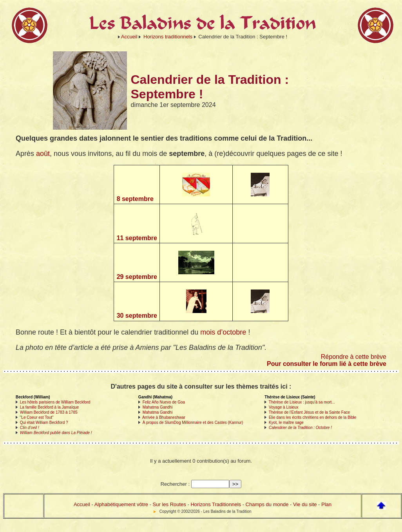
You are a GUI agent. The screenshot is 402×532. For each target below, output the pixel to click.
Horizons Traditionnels (216, 504)
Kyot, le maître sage (286, 423)
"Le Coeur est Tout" (37, 417)
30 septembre (137, 316)
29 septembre (137, 277)
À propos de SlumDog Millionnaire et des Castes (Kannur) (193, 423)
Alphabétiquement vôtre (121, 504)
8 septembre (135, 199)
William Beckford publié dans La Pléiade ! (56, 433)
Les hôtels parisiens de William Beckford (55, 402)
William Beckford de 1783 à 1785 (49, 412)
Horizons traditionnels (168, 37)
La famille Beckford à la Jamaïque (50, 407)
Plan (326, 504)
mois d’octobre (223, 332)
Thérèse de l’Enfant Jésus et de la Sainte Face (309, 412)
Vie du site (305, 504)
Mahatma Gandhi (158, 407)
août (43, 154)
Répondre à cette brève (354, 357)
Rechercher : (175, 484)
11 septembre (137, 238)
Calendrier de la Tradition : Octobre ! (300, 428)
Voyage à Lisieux (284, 407)
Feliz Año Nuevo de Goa (164, 402)
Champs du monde (267, 504)
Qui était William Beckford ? (44, 423)
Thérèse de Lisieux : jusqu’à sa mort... (302, 402)
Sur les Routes (169, 504)
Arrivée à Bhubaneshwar (164, 417)
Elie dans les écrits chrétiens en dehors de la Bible (312, 417)
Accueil (129, 37)
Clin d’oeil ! (30, 428)
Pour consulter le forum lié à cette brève (327, 364)
